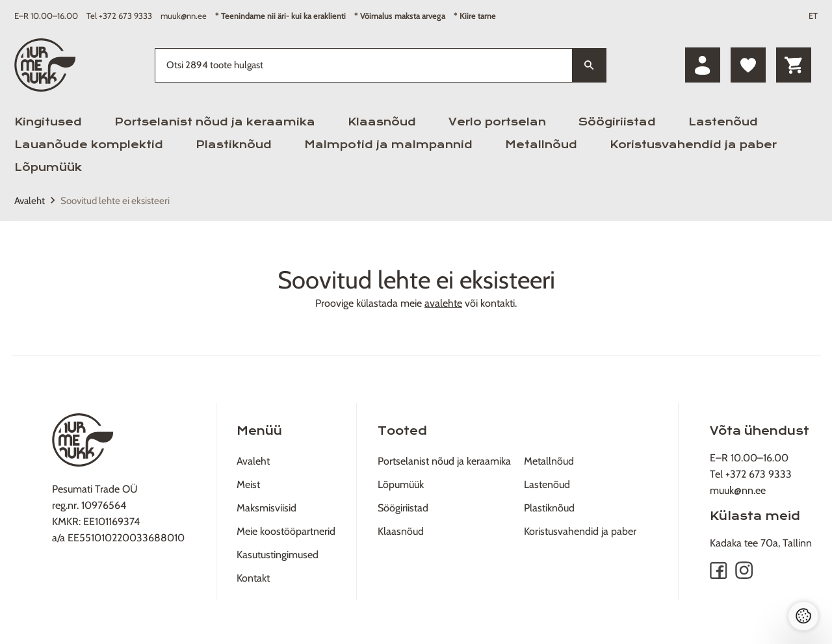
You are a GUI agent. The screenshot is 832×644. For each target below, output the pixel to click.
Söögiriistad (617, 122)
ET (813, 16)
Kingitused (48, 122)
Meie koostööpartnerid (286, 531)
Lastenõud (723, 122)
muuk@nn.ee (184, 16)
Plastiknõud (234, 145)
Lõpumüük (48, 167)
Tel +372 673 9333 (119, 16)
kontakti (498, 303)
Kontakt (253, 578)
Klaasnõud (382, 122)
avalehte (443, 303)
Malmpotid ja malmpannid (388, 145)
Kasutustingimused (278, 555)
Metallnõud (541, 145)
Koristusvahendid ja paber (693, 145)
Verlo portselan (497, 122)
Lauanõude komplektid (89, 145)
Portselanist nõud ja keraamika (215, 122)
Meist (248, 484)
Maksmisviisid (266, 508)
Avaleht (30, 201)
